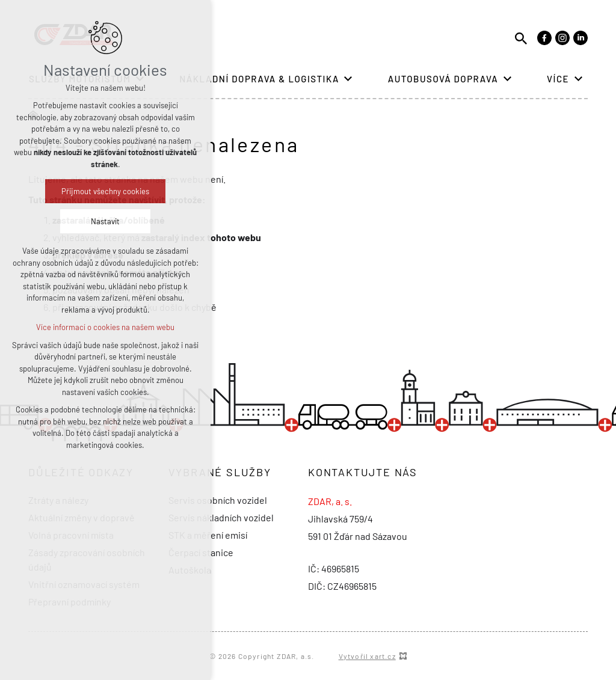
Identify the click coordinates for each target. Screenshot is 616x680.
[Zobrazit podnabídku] (348, 79)
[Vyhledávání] (521, 38)
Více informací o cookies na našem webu (105, 327)
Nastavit (105, 221)
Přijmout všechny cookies (105, 191)
